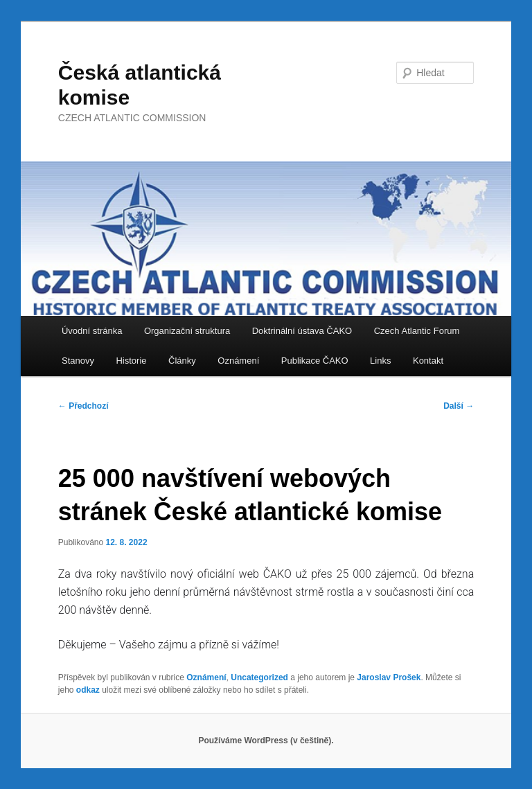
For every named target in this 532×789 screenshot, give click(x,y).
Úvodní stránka (92, 331)
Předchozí (83, 406)
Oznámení (238, 361)
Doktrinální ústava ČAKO (302, 331)
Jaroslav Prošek (389, 677)
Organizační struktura (187, 331)
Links (380, 361)
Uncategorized (259, 677)
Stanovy (78, 361)
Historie (131, 361)
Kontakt (428, 361)
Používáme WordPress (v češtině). (266, 741)
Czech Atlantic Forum (417, 331)
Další (459, 406)
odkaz (88, 690)
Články (182, 361)
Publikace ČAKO (315, 361)
